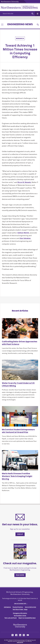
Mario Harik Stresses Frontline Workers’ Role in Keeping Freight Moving (17, 476)
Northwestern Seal (20, 626)
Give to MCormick (30, 607)
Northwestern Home (20, 616)
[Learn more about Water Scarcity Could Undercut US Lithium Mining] (20, 370)
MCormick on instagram (24, 635)
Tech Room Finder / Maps (20, 610)
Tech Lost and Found (11, 618)
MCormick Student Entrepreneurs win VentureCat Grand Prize (18, 431)
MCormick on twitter (12, 635)
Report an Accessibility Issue (27, 618)
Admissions (7, 607)
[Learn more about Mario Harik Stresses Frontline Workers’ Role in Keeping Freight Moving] (20, 460)
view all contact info (20, 604)
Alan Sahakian (25, 238)
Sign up (20, 534)
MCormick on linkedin (20, 635)
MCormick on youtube (28, 635)
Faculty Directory (18, 607)
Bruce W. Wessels (24, 182)
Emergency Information (20, 613)
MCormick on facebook (16, 635)
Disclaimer (20, 643)
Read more (20, 575)
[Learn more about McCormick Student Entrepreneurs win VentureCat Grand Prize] (20, 416)
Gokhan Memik (23, 233)
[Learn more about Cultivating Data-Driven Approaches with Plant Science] (20, 328)
